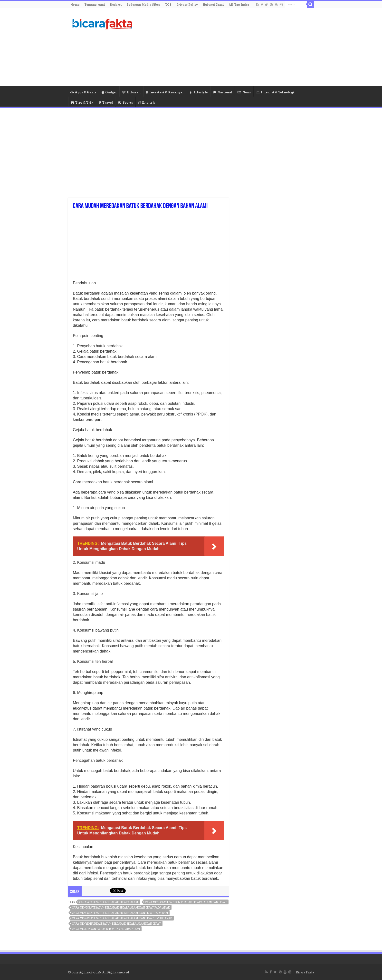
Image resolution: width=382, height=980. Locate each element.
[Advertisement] (222, 47)
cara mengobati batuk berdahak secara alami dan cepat (186, 902)
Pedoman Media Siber (143, 4)
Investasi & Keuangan (165, 92)
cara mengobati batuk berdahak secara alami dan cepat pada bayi (120, 913)
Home (75, 4)
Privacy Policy (187, 4)
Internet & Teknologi (275, 92)
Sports (126, 102)
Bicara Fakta (305, 972)
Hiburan (131, 92)
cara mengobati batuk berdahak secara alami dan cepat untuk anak (122, 918)
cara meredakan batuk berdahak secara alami (106, 929)
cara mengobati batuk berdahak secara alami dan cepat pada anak (121, 907)
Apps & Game (83, 92)
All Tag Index (239, 4)
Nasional (223, 92)
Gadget (109, 92)
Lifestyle (199, 92)
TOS (168, 4)
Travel (106, 102)
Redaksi (116, 4)
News (244, 92)
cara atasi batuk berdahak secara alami (109, 902)
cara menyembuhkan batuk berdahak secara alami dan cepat (116, 924)
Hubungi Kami (213, 4)
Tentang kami (95, 4)
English (147, 102)
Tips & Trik (82, 102)
